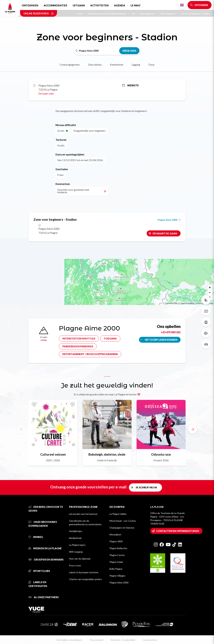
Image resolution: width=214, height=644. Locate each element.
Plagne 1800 (116, 541)
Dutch (182, 5)
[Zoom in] (210, 287)
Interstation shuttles (79, 338)
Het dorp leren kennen (161, 340)
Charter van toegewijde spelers (86, 579)
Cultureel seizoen (53, 454)
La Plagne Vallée (118, 514)
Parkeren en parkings (78, 346)
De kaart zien (46, 93)
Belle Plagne (116, 569)
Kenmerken (117, 65)
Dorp (151, 65)
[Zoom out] (210, 292)
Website (130, 85)
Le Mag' (136, 5)
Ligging (136, 65)
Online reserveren (39, 13)
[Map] (107, 272)
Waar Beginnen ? (170, 14)
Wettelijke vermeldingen (69, 640)
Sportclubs (39, 571)
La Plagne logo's (77, 545)
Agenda (120, 5)
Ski (135, 14)
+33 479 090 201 (171, 332)
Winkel (36, 537)
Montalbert (115, 534)
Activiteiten (99, 5)
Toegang (110, 338)
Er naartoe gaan (165, 233)
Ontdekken (30, 5)
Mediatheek (75, 538)
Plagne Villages (117, 576)
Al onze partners (44, 597)
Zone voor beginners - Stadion (196, 14)
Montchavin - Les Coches (123, 521)
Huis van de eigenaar (80, 559)
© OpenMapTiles (170, 303)
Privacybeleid (96, 640)
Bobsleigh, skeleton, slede (107, 454)
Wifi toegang (76, 552)
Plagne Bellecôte (118, 548)
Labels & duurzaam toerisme (84, 572)
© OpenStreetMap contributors (192, 303)
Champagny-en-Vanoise (122, 528)
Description (95, 65)
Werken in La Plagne (45, 548)
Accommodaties (55, 5)
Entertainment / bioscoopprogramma (90, 354)
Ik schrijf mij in (146, 487)
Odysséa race (161, 454)
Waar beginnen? (149, 14)
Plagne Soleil (116, 562)
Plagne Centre (117, 555)
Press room (75, 565)
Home (81, 14)
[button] (193, 429)
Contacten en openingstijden (178, 531)
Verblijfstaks (76, 531)
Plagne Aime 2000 (169, 220)
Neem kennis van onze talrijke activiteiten (109, 14)
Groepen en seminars (46, 560)
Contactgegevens (70, 65)
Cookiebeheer (150, 640)
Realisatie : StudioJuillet (123, 640)
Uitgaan (79, 5)
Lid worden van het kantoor (83, 514)
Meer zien (129, 51)
